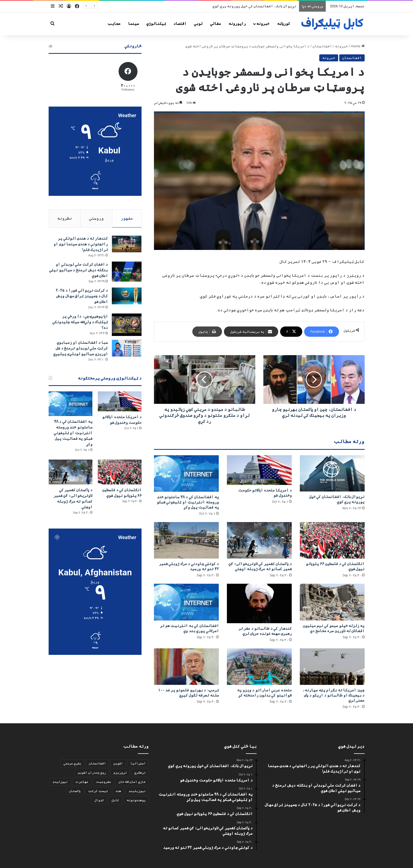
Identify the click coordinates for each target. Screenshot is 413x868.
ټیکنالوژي (156, 24)
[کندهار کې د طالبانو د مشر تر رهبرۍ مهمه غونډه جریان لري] (259, 603)
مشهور (127, 218)
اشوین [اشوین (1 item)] (118, 763)
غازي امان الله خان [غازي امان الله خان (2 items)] (132, 782)
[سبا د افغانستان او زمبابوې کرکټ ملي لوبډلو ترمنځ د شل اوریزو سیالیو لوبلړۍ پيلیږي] (127, 348)
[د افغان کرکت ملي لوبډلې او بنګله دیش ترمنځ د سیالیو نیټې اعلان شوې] (127, 272)
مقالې (216, 24)
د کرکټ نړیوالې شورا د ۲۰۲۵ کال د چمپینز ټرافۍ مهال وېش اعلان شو (82, 296)
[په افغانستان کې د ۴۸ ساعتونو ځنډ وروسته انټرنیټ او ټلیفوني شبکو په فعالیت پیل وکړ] (186, 473)
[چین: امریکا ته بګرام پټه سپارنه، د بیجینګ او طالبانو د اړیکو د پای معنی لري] (332, 667)
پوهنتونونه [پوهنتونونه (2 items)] (136, 800)
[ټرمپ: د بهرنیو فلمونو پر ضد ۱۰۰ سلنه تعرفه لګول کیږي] (186, 667)
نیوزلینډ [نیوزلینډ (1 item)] (60, 782)
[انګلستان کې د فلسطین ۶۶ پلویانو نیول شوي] (332, 540)
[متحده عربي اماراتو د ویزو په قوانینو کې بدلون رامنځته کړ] (259, 667)
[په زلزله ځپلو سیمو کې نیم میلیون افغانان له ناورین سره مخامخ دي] (332, 602)
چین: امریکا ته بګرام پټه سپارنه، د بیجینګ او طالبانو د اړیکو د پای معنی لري (333, 695)
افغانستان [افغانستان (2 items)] (97, 763)
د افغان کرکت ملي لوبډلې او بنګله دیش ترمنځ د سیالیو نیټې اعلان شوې (78, 270)
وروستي (96, 218)
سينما (133, 24)
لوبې (198, 24)
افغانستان (322, 46)
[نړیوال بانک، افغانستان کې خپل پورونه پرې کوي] (332, 473)
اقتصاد (180, 24)
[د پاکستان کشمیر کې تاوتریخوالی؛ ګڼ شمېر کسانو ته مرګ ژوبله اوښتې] (259, 540)
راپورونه (237, 24)
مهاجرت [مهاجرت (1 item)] (82, 782)
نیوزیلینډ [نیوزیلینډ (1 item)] (137, 791)
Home (358, 46)
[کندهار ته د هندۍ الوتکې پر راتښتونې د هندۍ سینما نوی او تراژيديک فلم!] (127, 244)
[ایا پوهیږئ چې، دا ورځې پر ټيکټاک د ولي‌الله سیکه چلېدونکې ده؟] (127, 325)
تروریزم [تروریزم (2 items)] (120, 773)
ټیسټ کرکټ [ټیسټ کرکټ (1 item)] (98, 791)
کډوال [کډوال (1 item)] (99, 800)
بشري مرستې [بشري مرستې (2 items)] (72, 763)
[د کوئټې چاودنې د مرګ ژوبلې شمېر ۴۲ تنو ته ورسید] (186, 540)
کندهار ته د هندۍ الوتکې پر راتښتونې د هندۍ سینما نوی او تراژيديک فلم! (81, 244)
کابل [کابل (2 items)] (115, 800)
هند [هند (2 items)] (118, 791)
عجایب (114, 24)
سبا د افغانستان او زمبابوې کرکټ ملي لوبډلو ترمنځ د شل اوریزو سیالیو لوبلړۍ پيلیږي (80, 348)
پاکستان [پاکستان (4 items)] (75, 791)
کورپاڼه (284, 24)
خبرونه (263, 24)
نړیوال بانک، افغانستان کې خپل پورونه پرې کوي (255, 6)
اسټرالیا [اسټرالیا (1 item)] (138, 763)
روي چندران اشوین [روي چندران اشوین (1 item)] (92, 773)
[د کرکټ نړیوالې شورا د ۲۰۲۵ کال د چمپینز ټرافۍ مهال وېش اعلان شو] (127, 296)
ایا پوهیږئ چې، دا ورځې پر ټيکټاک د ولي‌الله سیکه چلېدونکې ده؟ (80, 322)
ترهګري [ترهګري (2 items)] (140, 773)
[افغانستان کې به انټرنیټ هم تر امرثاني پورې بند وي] (186, 602)
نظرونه (65, 218)
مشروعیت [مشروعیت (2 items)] (103, 782)
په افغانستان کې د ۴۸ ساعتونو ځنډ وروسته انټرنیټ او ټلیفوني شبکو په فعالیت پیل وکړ (188, 502)
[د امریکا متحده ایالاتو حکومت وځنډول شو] (259, 470)
